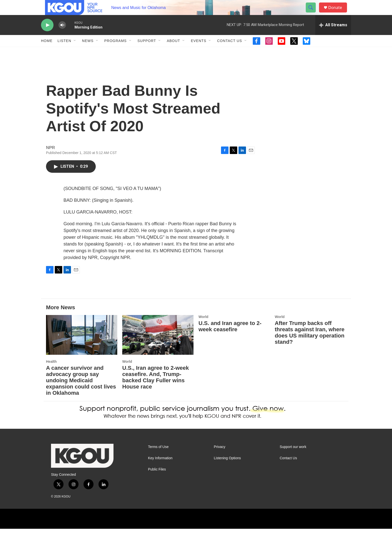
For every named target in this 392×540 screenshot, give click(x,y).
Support (147, 52)
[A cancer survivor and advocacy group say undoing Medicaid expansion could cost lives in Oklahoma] (82, 346)
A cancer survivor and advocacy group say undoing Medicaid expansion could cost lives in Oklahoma (81, 392)
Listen (64, 52)
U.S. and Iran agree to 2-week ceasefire (230, 337)
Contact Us (229, 52)
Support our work (293, 458)
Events (198, 52)
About (173, 52)
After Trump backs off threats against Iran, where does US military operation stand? (310, 344)
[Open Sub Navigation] (75, 52)
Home (47, 52)
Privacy (219, 458)
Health (51, 373)
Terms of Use (158, 458)
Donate (338, 13)
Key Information (160, 469)
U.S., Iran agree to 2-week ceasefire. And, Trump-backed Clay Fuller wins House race (156, 388)
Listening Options (227, 469)
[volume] (62, 36)
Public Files (157, 481)
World (127, 373)
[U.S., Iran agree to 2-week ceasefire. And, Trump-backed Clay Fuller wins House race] (158, 346)
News (88, 52)
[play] (47, 36)
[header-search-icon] (313, 13)
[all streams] (333, 36)
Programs (115, 52)
